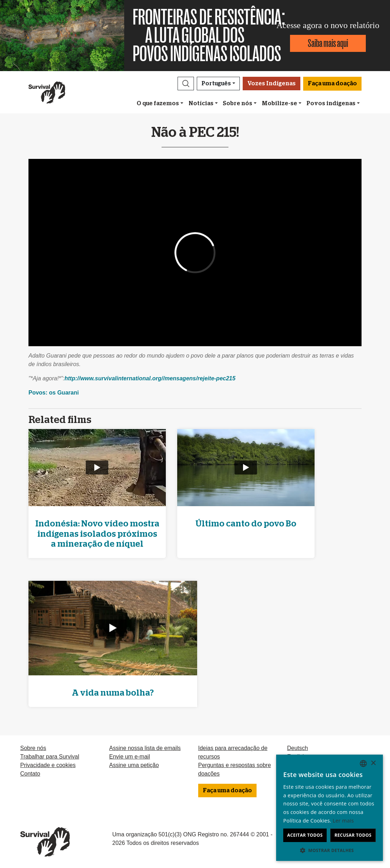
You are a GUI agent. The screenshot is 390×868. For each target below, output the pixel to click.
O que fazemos (158, 103)
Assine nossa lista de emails (145, 748)
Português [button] (216, 84)
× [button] (373, 763)
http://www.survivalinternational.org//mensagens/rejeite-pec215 (150, 378)
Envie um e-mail (130, 757)
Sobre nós (238, 103)
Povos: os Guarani (54, 393)
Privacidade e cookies (48, 765)
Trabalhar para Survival (50, 757)
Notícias (201, 103)
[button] (186, 84)
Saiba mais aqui (328, 43)
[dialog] (330, 808)
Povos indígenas (331, 103)
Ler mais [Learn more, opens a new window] (343, 821)
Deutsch (298, 748)
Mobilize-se (280, 103)
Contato (30, 774)
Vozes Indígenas (272, 84)
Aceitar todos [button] (305, 835)
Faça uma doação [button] (332, 84)
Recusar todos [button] (353, 835)
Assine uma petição (134, 765)
